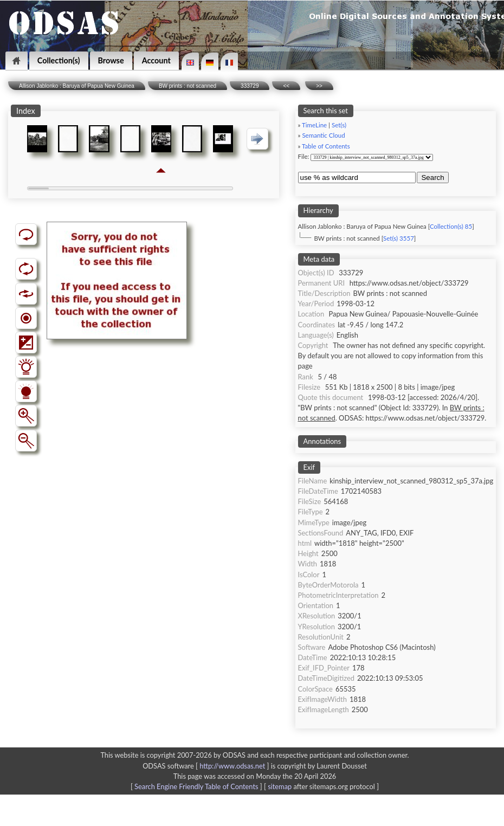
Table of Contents (326, 146)
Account (156, 60)
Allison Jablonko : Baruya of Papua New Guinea (77, 86)
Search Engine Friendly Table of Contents (196, 786)
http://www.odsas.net (232, 766)
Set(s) (339, 125)
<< (286, 86)
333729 (250, 86)
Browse (111, 60)
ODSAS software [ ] (207, 766)
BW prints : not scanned (188, 86)
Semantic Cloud (323, 135)
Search (432, 178)
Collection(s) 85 (451, 226)
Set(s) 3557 (399, 238)
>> (319, 86)
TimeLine (314, 125)
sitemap (280, 786)
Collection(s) (59, 60)
